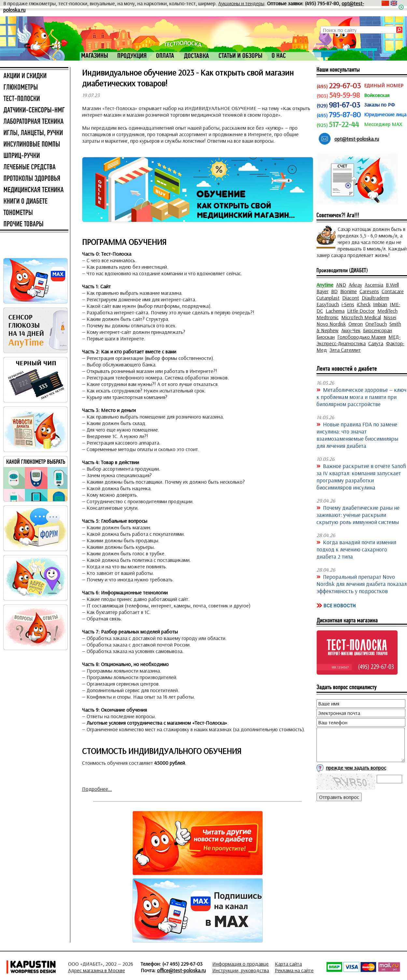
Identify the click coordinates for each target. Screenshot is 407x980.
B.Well (392, 285)
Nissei (390, 317)
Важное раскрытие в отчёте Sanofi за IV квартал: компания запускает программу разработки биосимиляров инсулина (361, 476)
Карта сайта (288, 964)
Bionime (349, 291)
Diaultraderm (375, 298)
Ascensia (374, 285)
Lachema (335, 311)
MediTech (387, 311)
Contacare (393, 291)
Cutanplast (328, 298)
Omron (356, 324)
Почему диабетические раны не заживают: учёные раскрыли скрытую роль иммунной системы (358, 515)
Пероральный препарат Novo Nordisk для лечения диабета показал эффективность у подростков (362, 584)
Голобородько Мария (362, 337)
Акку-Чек (351, 330)
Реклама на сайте (294, 970)
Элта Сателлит (345, 350)
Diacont (351, 298)
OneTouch (376, 324)
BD (334, 291)
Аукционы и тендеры (241, 3)
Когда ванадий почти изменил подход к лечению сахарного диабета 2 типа (356, 549)
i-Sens (348, 304)
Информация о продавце (240, 964)
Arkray (355, 285)
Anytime (325, 285)
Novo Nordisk (331, 324)
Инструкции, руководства (241, 970)
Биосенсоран (378, 330)
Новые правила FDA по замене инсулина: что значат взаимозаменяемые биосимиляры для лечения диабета (357, 435)
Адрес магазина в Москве (97, 970)
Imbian (380, 304)
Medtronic (328, 317)
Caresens (369, 291)
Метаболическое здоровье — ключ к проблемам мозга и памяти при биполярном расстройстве (361, 397)
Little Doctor (361, 311)
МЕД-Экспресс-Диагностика (358, 340)
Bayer (323, 291)
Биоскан (326, 337)
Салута (376, 343)
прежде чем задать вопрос (356, 768)
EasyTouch (328, 304)
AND (341, 285)
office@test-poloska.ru (181, 970)
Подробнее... (97, 789)
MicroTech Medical (361, 317)
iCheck (364, 304)
